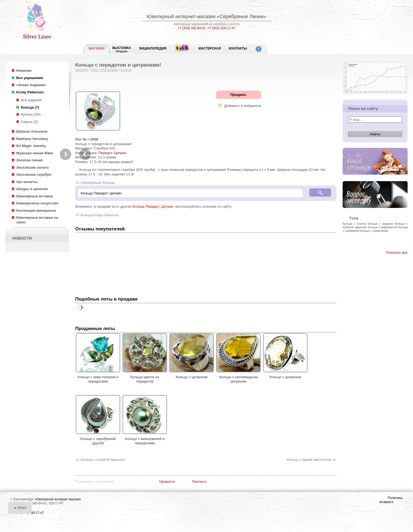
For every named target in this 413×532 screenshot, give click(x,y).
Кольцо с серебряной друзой (98, 439)
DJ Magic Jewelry (31, 146)
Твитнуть (199, 482)
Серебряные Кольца (98, 183)
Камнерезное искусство (37, 203)
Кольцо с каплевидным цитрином (238, 377)
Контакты (238, 48)
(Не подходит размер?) (118, 162)
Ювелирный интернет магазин (58, 499)
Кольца (126, 70)
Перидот (105, 153)
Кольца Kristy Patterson (100, 215)
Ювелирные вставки (35, 196)
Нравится (167, 482)
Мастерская (210, 48)
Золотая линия (29, 160)
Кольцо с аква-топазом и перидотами (98, 377)
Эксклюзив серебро (34, 174)
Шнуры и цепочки (32, 189)
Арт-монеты (27, 182)
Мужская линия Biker (35, 153)
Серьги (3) (29, 122)
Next (65, 154)
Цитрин (120, 153)
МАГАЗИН (97, 48)
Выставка (122, 49)
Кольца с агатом (354, 224)
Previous (85, 154)
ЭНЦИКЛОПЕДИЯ (153, 48)
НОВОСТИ (22, 238)
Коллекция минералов (36, 210)
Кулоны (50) (31, 114)
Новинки (24, 71)
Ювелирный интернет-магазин (181, 17)
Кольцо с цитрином (192, 375)
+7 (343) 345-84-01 (192, 28)
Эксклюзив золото (32, 167)
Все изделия (31, 100)
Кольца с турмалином (374, 231)
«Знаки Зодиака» (31, 85)
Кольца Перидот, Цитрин (153, 206)
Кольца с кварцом (381, 224)
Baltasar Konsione (32, 131)
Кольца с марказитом (383, 227)
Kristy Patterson (30, 92)
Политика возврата (391, 500)
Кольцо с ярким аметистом (309, 460)
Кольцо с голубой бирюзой (103, 460)
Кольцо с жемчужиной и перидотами (145, 439)
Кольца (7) (30, 107)
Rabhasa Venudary (32, 139)
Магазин (82, 70)
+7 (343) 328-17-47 (221, 28)
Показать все (397, 252)
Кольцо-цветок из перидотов (145, 377)
